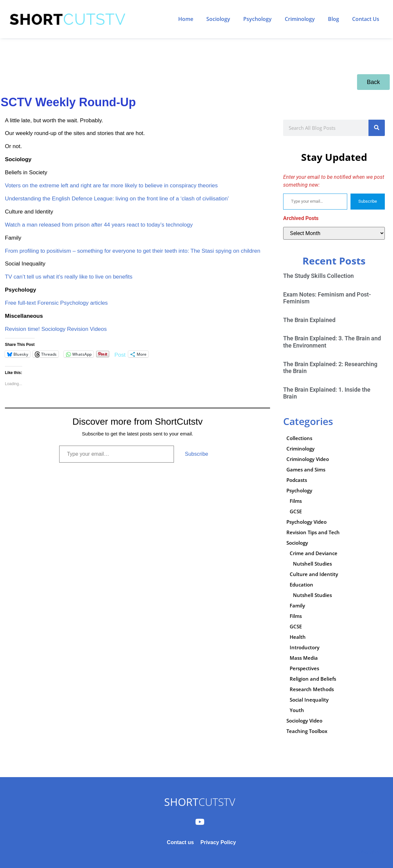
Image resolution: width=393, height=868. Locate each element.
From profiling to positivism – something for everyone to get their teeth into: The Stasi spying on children (133, 251)
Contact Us (366, 19)
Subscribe (197, 454)
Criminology (300, 19)
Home (186, 19)
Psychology (257, 19)
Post (120, 354)
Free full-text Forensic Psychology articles (56, 303)
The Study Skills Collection (318, 276)
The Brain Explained (309, 320)
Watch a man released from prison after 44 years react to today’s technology (99, 225)
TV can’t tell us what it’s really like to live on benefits (69, 277)
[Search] (377, 128)
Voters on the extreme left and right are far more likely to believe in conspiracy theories (111, 186)
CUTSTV (200, 802)
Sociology (218, 19)
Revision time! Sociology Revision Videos (56, 329)
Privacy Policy (218, 842)
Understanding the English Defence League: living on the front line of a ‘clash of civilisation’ (117, 199)
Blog (333, 19)
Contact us (180, 842)
